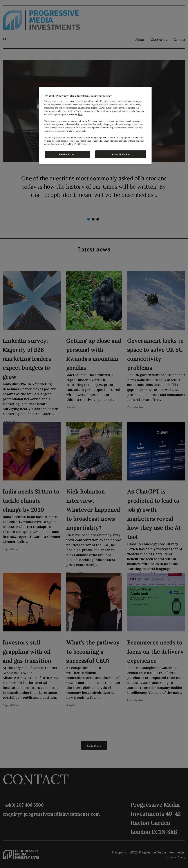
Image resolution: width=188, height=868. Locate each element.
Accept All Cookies (121, 154)
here (80, 114)
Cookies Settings (67, 154)
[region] (95, 126)
